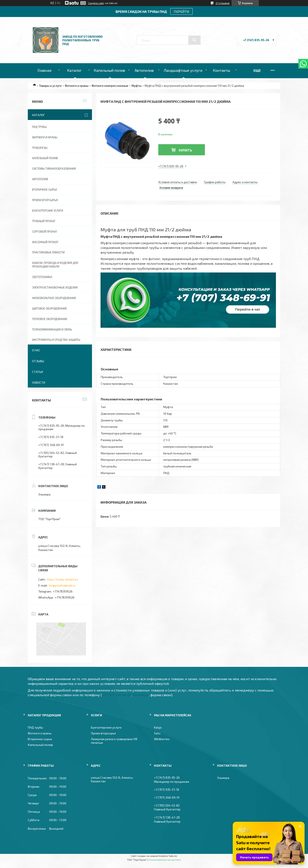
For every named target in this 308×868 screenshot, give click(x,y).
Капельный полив (109, 70)
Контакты (221, 70)
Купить (185, 150)
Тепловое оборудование (50, 319)
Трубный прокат (44, 221)
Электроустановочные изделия (55, 287)
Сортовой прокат (45, 232)
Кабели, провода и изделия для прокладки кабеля (55, 265)
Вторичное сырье (45, 190)
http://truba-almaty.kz (62, 579)
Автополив (144, 70)
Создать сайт (96, 3)
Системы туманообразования (54, 169)
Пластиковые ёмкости (48, 252)
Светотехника (42, 277)
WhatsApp (141, 695)
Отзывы (38, 361)
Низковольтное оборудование (54, 298)
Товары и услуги (50, 86)
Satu (157, 733)
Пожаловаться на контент (165, 860)
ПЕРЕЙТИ (181, 11)
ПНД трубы (39, 127)
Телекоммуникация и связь (52, 329)
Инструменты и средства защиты (56, 340)
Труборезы (40, 148)
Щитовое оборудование (50, 308)
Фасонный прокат (45, 242)
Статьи (38, 372)
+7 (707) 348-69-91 (117, 695)
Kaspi (158, 727)
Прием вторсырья (45, 200)
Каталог (74, 70)
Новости (39, 382)
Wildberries (162, 739)
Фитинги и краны (77, 86)
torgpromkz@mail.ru (62, 585)
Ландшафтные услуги (183, 70)
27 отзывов (223, 3)
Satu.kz (173, 856)
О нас (36, 350)
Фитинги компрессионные (110, 86)
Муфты (137, 86)
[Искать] (194, 40)
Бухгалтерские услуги (48, 211)
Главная (44, 70)
